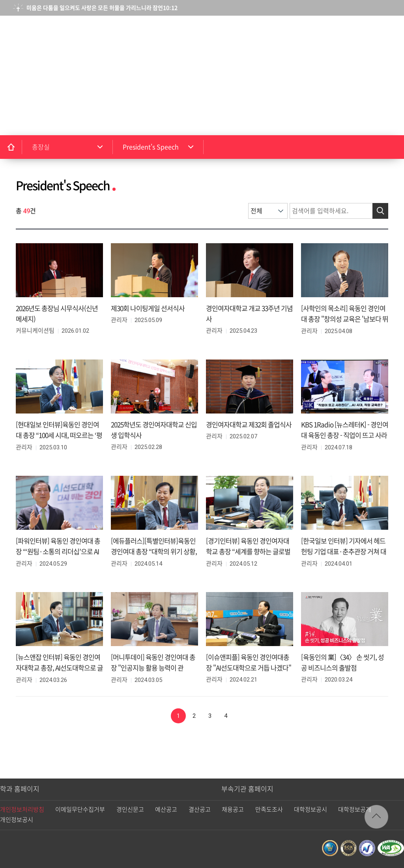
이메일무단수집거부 (80, 809)
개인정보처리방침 (22, 809)
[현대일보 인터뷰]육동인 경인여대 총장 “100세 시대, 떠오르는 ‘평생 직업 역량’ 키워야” (59, 435)
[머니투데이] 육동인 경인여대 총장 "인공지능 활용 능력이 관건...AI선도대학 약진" (153, 668)
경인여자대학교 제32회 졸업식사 (249, 425)
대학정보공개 (355, 809)
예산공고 (166, 809)
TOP (376, 817)
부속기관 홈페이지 (247, 789)
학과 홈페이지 (20, 789)
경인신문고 (130, 809)
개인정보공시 (17, 820)
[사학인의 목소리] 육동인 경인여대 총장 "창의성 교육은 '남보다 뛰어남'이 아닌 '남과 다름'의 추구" (345, 319)
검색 (353, 34)
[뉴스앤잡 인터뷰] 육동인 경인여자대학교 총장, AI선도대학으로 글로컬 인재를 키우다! (59, 668)
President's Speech (151, 147)
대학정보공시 (310, 809)
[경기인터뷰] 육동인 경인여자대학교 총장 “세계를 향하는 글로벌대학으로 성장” (248, 552)
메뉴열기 (386, 34)
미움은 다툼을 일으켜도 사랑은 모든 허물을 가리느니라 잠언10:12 (102, 8)
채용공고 (233, 809)
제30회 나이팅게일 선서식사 (148, 308)
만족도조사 (269, 809)
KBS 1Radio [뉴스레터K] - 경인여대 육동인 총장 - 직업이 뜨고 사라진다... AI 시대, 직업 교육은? (345, 435)
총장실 (41, 147)
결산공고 (200, 809)
